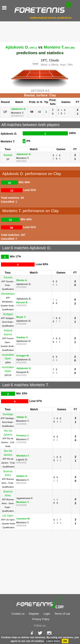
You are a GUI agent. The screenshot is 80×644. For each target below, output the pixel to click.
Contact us (18, 614)
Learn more (53, 641)
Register (34, 614)
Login (47, 614)
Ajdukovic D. (21, 47)
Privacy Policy (41, 619)
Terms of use (62, 614)
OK (65, 641)
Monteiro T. (59, 47)
